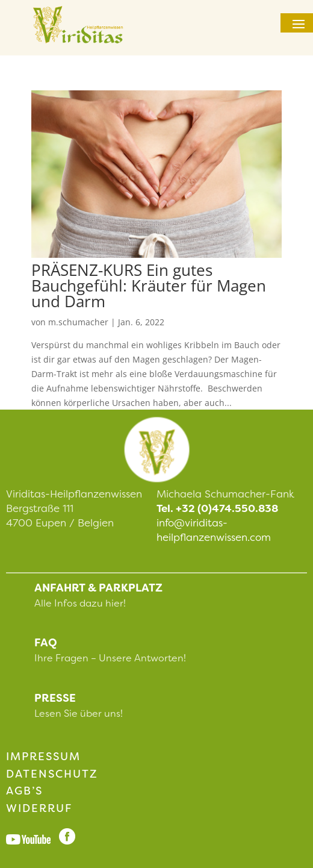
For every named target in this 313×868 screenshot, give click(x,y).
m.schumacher (78, 322)
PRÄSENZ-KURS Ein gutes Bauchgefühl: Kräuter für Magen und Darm (149, 286)
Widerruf (39, 808)
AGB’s (24, 791)
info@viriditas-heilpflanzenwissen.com (214, 530)
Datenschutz (52, 774)
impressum (43, 757)
